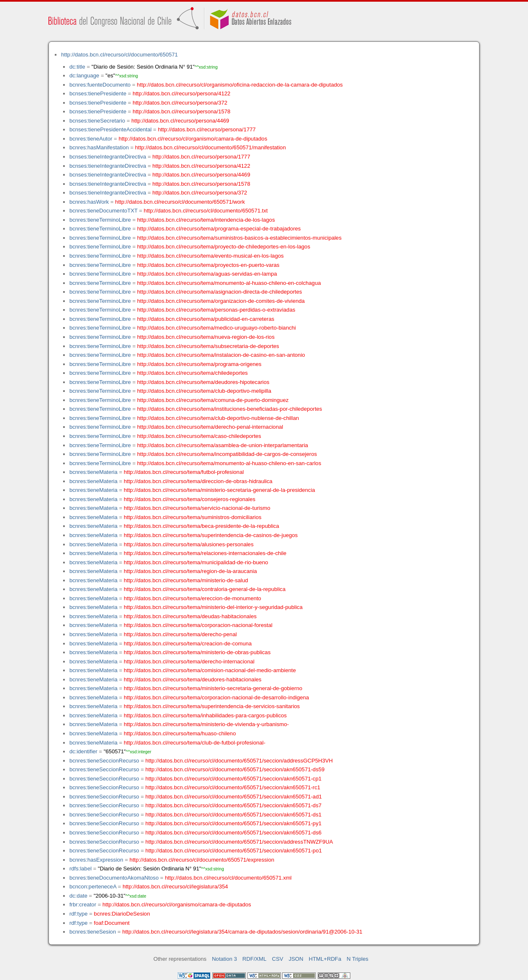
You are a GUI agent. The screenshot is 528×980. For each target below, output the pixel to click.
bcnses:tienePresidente (98, 93)
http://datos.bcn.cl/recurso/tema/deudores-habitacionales (193, 679)
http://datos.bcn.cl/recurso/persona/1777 (207, 129)
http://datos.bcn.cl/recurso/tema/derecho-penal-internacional (210, 427)
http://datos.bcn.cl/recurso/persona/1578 (181, 111)
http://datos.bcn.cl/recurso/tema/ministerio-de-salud (186, 580)
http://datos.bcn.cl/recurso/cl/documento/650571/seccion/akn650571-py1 (233, 823)
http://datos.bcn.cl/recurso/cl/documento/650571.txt (206, 211)
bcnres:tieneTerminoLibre (100, 220)
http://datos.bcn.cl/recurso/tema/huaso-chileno (180, 733)
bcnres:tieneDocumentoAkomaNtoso (114, 878)
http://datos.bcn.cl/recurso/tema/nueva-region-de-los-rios (206, 337)
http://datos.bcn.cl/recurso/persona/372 (180, 103)
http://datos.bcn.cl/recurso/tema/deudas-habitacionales (190, 616)
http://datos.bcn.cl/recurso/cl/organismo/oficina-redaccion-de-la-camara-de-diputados (240, 85)
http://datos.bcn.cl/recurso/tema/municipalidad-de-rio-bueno (196, 562)
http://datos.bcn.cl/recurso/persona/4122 (181, 93)
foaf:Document (112, 923)
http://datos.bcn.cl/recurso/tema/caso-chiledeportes (199, 436)
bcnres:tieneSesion (93, 932)
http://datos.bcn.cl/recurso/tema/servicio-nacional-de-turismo (197, 508)
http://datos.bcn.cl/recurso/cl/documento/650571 (119, 55)
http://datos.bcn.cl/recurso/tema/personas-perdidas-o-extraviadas (216, 310)
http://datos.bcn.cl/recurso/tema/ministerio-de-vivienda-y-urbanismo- (206, 724)
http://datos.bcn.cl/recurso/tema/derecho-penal (180, 634)
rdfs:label (80, 869)
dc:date (78, 896)
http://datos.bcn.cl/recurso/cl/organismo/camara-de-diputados (193, 139)
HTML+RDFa (325, 959)
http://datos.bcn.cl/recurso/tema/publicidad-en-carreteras (206, 319)
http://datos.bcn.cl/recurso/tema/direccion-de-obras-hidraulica (198, 481)
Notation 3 (224, 959)
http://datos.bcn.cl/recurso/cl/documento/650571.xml (228, 878)
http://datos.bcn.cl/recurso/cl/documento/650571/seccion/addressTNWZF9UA (239, 842)
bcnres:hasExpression (96, 860)
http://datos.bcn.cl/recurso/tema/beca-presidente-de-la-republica (202, 526)
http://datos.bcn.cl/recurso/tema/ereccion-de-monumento (193, 598)
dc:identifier (83, 751)
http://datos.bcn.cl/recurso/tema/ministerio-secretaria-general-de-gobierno (213, 688)
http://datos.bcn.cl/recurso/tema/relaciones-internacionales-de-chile (205, 553)
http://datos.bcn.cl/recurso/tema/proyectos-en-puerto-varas (208, 265)
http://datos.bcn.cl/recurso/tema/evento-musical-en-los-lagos (210, 256)
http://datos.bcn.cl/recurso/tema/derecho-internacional (189, 661)
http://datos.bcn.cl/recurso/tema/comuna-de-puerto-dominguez (213, 400)
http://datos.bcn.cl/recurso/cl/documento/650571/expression (202, 860)
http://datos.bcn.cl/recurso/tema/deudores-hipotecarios (203, 382)
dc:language (84, 75)
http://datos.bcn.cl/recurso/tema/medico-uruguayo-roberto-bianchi (217, 328)
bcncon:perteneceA (93, 887)
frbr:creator (83, 905)
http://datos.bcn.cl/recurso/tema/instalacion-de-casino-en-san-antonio (221, 355)
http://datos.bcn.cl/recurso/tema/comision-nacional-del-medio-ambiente (210, 670)
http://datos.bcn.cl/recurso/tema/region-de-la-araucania (190, 571)
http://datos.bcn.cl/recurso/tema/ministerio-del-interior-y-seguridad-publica (213, 607)
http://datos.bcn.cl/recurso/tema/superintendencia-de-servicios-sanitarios (212, 706)
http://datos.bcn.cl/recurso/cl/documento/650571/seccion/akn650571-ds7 (233, 805)
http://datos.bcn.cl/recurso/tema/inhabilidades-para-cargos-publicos (205, 715)
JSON (296, 959)
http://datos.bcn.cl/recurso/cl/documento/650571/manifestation (210, 147)
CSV (277, 959)
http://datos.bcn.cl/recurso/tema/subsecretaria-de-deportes (208, 346)
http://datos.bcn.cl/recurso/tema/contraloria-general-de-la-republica (205, 589)
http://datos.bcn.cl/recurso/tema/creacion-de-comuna (188, 644)
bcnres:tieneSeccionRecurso (104, 761)
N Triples (357, 959)
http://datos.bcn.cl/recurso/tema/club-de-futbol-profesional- (195, 743)
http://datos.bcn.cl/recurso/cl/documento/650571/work (180, 202)
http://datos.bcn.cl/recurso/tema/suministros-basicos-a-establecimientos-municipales (239, 238)
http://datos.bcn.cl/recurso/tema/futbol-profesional (184, 472)
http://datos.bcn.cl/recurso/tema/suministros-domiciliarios (193, 517)
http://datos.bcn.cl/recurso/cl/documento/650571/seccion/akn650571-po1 (234, 851)
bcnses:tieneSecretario (97, 121)
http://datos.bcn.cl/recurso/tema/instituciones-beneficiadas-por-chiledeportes (230, 409)
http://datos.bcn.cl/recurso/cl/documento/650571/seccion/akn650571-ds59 (235, 769)
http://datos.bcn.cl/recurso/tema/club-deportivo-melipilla (204, 391)
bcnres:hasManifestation (99, 147)
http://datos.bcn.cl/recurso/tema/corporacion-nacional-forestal (198, 625)
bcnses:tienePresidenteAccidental (111, 129)
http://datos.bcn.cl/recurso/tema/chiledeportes (193, 373)
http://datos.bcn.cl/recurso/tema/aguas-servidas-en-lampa (207, 274)
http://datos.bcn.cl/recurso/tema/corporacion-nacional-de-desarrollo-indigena (216, 697)
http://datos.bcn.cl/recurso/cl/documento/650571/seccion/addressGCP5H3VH (239, 761)
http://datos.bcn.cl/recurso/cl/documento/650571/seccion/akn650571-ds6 (233, 833)
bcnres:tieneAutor (91, 139)
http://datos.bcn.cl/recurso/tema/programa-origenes (199, 364)
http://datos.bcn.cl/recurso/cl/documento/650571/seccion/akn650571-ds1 (233, 815)
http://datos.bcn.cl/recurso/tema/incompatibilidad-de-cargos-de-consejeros (227, 454)
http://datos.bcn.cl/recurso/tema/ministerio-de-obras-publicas (197, 652)
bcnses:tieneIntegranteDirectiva (108, 157)
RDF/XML (255, 959)
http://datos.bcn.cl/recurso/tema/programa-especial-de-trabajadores (219, 229)
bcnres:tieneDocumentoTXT (103, 211)
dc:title (77, 67)
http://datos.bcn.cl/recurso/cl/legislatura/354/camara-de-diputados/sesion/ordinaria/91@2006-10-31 (242, 932)
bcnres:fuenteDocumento (100, 85)
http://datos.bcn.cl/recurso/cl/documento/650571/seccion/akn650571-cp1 (233, 779)
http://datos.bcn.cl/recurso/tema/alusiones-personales (189, 544)
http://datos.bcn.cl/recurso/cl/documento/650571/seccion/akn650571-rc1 (233, 787)
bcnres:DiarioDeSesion (122, 914)
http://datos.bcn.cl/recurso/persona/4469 (180, 121)
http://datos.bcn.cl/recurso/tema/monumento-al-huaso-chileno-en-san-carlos (229, 463)
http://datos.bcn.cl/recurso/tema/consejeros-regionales (190, 499)
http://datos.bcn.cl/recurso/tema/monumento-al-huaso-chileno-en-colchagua (229, 283)
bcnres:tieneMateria (93, 472)
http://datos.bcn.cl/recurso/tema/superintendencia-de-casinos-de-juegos (211, 535)
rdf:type (79, 914)
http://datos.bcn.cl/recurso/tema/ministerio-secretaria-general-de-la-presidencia (219, 490)
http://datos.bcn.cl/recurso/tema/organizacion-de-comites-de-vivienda (221, 301)
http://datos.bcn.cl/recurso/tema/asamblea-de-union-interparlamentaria (223, 445)
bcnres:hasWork (89, 202)
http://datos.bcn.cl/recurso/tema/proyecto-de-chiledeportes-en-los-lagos (224, 247)
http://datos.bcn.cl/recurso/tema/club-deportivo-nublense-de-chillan (218, 418)
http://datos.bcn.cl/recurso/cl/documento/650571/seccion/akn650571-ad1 (234, 797)
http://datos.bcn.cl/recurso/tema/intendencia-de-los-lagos (206, 220)
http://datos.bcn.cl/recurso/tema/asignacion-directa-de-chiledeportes (219, 292)
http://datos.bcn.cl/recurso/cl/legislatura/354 (175, 887)
